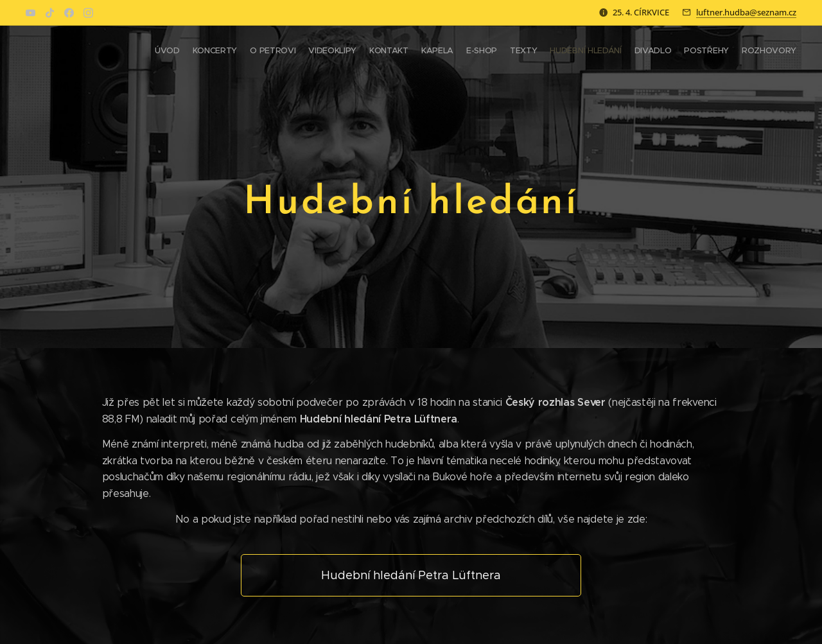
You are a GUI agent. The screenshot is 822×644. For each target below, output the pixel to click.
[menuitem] (657, 52)
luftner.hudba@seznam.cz (746, 12)
